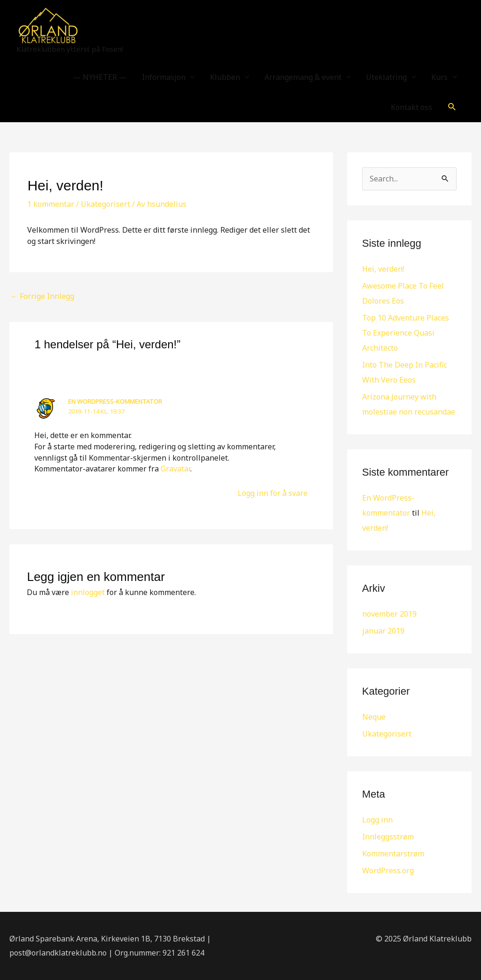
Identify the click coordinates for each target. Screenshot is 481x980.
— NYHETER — (100, 77)
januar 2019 (383, 631)
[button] (452, 107)
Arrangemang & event (303, 77)
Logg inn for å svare (273, 493)
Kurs (439, 77)
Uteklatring (386, 77)
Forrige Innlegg (42, 296)
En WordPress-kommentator (115, 401)
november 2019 (389, 614)
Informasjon (164, 77)
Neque (374, 717)
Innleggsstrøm (388, 837)
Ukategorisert (105, 204)
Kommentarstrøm (393, 854)
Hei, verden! (383, 269)
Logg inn (377, 820)
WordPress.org (388, 870)
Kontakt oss (411, 107)
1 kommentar (51, 204)
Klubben (225, 77)
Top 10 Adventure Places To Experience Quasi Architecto (406, 333)
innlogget (88, 592)
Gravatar (175, 469)
